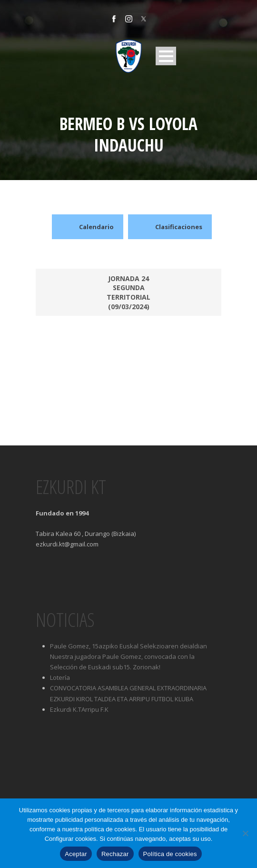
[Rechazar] (245, 833)
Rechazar (115, 854)
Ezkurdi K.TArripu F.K (79, 709)
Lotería (60, 677)
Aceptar (76, 854)
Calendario (88, 227)
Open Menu (166, 56)
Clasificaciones (170, 227)
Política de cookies (170, 854)
